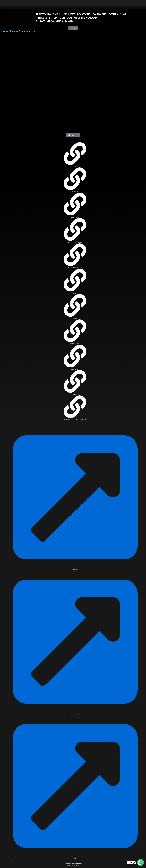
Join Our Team (63, 18)
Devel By (73, 865)
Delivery (69, 14)
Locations (84, 14)
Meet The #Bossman (87, 18)
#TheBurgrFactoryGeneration (55, 21)
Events (113, 14)
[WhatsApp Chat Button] (140, 862)
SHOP (123, 14)
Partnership (43, 18)
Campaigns (99, 14)
